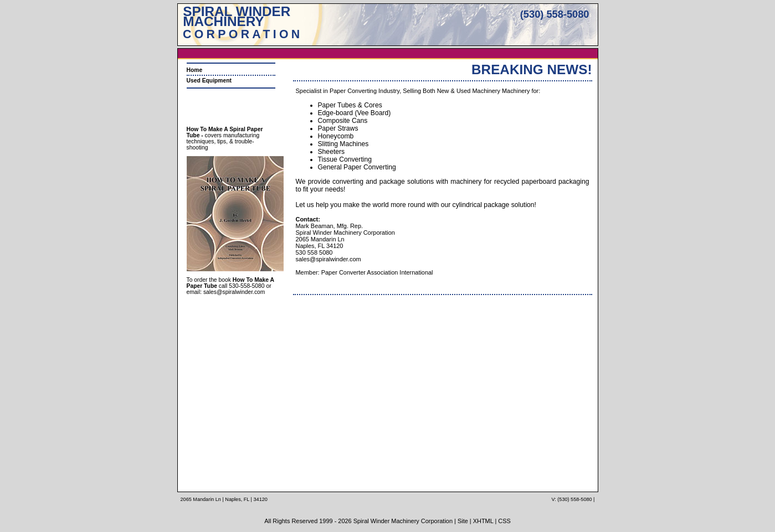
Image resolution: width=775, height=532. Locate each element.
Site (463, 521)
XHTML (483, 521)
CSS (504, 521)
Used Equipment (209, 81)
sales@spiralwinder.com (234, 292)
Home (195, 70)
